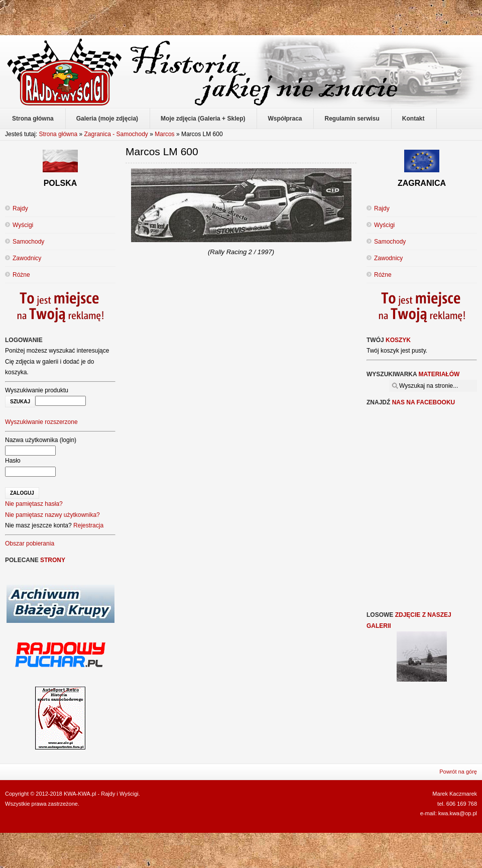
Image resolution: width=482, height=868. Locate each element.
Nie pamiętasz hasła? (34, 504)
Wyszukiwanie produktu (37, 390)
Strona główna (58, 134)
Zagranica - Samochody (116, 134)
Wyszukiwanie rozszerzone (41, 422)
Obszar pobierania (30, 544)
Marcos (164, 134)
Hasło (13, 461)
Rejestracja (88, 525)
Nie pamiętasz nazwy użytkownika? (52, 515)
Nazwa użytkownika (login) (41, 440)
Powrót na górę (458, 772)
